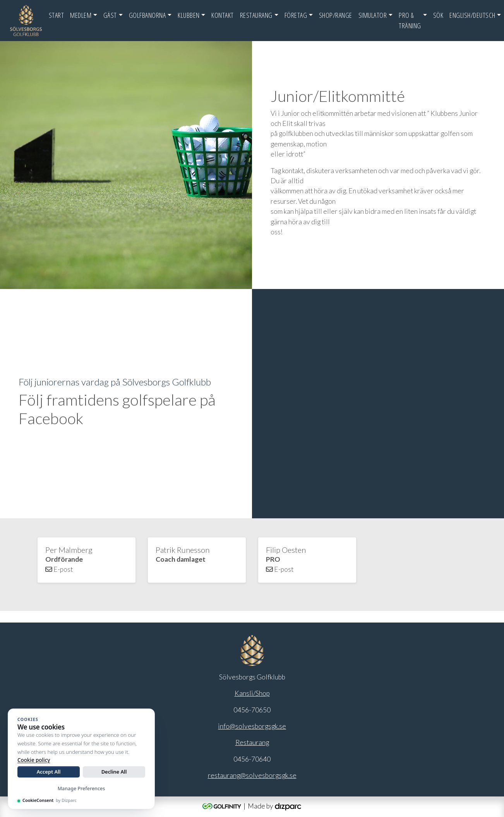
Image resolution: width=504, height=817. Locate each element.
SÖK (438, 15)
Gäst (110, 15)
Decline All (114, 772)
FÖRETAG (296, 15)
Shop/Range (336, 15)
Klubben (189, 15)
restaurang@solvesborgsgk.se (252, 775)
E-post (59, 569)
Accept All (49, 772)
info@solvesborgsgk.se (252, 726)
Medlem (81, 15)
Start (57, 15)
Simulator (373, 15)
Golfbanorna (147, 15)
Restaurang (256, 15)
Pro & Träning (410, 20)
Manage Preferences (81, 789)
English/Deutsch (472, 15)
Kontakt (223, 15)
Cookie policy (34, 760)
